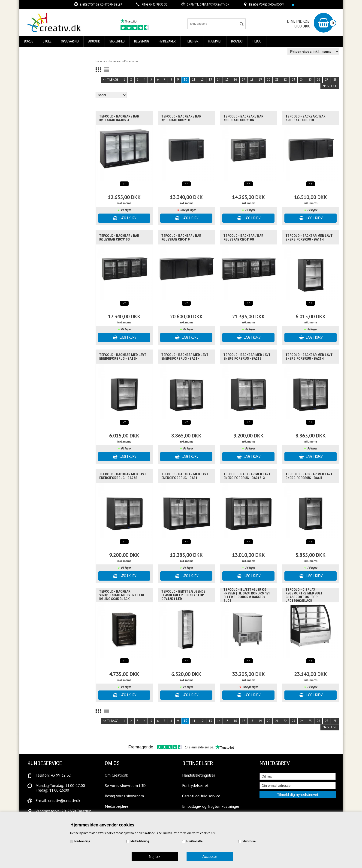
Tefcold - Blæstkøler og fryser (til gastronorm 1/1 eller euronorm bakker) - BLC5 (247, 595)
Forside (100, 61)
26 (318, 80)
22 (285, 80)
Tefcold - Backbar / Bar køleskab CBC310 (306, 118)
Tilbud (257, 41)
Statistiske (249, 841)
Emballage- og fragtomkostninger (211, 806)
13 (210, 80)
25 (310, 80)
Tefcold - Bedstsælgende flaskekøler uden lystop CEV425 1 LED (183, 595)
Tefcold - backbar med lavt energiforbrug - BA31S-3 (247, 476)
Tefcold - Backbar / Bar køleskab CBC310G (119, 238)
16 (235, 80)
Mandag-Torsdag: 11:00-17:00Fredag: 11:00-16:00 (60, 788)
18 (252, 80)
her (213, 833)
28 (335, 80)
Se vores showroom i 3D (125, 786)
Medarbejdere (117, 806)
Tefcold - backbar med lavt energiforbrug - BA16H (123, 357)
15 (227, 80)
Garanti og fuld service (201, 796)
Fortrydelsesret (195, 786)
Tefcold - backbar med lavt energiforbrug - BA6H (309, 476)
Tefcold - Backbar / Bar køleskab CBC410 (181, 238)
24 (302, 80)
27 (327, 80)
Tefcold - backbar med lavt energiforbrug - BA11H (309, 238)
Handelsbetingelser (199, 775)
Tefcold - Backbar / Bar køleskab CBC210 (181, 118)
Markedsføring (140, 841)
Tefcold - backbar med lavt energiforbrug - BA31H (185, 476)
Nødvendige (82, 841)
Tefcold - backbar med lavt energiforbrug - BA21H (185, 357)
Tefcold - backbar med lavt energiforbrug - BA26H (309, 357)
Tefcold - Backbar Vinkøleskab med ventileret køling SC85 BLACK (123, 595)
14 (219, 80)
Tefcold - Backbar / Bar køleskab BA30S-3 (119, 118)
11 (194, 80)
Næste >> (330, 86)
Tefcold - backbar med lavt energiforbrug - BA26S (123, 476)
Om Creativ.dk (116, 775)
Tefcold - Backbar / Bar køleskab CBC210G (243, 118)
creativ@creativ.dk (215, 5)
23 (293, 80)
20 (268, 80)
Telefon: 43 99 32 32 (53, 775)
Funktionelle (194, 841)
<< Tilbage (111, 80)
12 (202, 80)
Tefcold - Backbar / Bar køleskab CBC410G (243, 238)
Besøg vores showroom (267, 5)
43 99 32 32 (160, 5)
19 (260, 80)
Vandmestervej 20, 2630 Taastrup (63, 811)
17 (244, 80)
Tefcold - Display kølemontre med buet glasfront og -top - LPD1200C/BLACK (304, 595)
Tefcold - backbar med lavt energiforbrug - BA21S (247, 357)
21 (277, 80)
